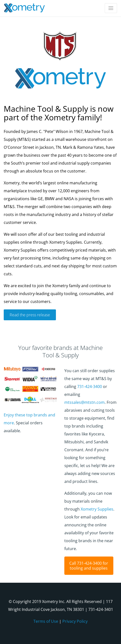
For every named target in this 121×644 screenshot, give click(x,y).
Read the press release (30, 315)
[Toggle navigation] (111, 8)
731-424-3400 (90, 386)
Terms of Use (46, 621)
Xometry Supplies (97, 509)
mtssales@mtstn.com (85, 402)
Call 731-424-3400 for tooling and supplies (89, 566)
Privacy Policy (75, 621)
